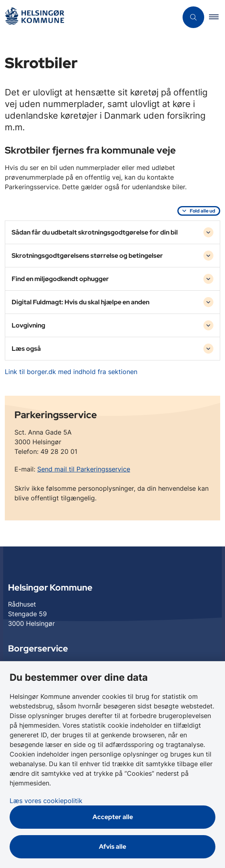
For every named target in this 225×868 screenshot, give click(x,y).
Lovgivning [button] (28, 325)
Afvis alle (112, 847)
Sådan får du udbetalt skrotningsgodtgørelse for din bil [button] (95, 232)
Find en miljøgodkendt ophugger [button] (60, 279)
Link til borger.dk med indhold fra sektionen (71, 372)
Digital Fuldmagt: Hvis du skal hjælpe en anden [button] (80, 302)
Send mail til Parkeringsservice (84, 469)
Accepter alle (113, 817)
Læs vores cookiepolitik (46, 801)
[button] (217, 17)
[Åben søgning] (193, 17)
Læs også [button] (26, 349)
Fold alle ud (203, 211)
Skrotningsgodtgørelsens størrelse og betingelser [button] (87, 256)
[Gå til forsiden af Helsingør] (34, 17)
